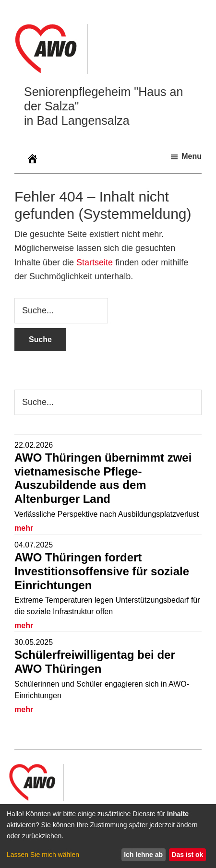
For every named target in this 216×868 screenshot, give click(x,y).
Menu (192, 156)
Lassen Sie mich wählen (43, 855)
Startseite (95, 262)
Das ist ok (187, 855)
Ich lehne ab (143, 855)
